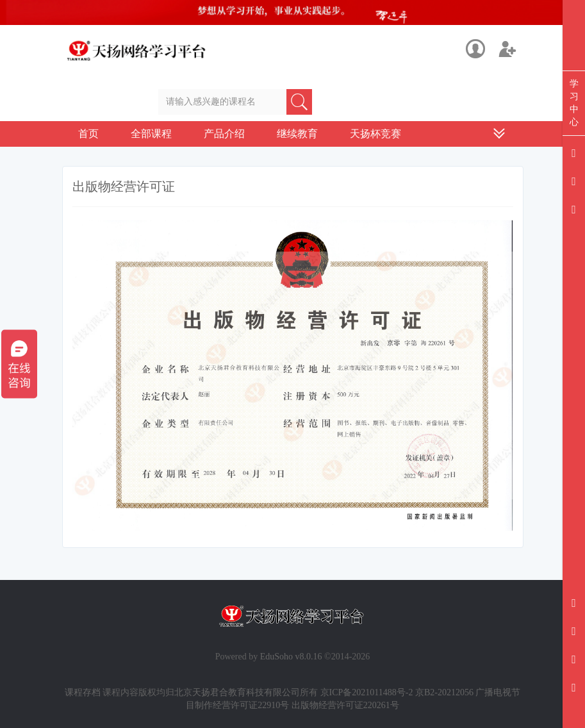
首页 (88, 134)
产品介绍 (224, 134)
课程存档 (83, 692)
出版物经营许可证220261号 (345, 705)
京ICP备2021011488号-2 (367, 692)
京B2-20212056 (444, 692)
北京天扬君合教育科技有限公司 (237, 692)
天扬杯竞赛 (375, 134)
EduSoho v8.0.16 (291, 657)
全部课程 (151, 134)
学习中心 (574, 103)
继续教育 (297, 134)
